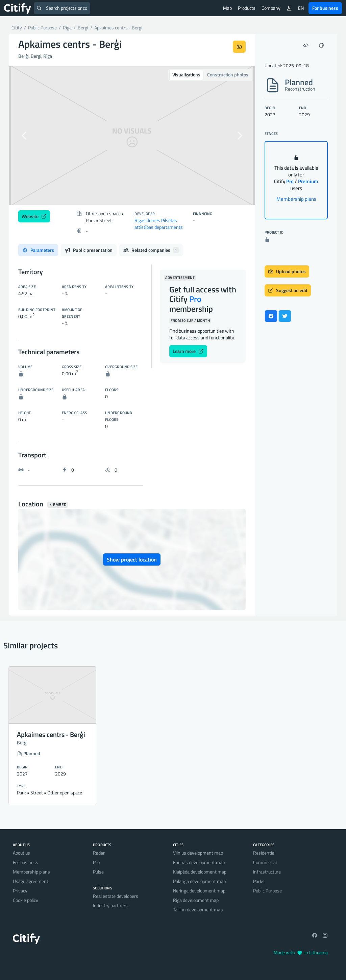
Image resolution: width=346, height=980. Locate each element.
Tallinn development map (198, 910)
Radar (99, 853)
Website (34, 216)
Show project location (132, 559)
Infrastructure (267, 872)
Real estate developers (116, 896)
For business (325, 8)
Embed (58, 505)
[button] (27, 136)
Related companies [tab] (151, 250)
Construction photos (228, 75)
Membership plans (296, 199)
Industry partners (110, 905)
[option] (132, 136)
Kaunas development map (199, 862)
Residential (264, 853)
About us (21, 853)
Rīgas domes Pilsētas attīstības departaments (159, 224)
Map (227, 8)
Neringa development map (199, 891)
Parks (259, 881)
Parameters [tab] (38, 250)
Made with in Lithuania (301, 952)
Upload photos (287, 271)
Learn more (188, 351)
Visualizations (186, 75)
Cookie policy (26, 900)
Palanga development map (199, 881)
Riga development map (196, 900)
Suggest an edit (288, 290)
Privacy (20, 891)
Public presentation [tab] (89, 250)
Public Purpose (267, 891)
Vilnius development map (198, 853)
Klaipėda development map (200, 872)
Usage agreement (31, 881)
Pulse (98, 872)
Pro (96, 862)
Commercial (265, 862)
